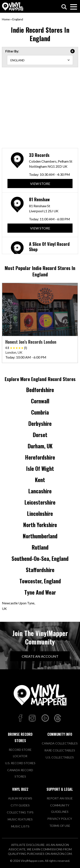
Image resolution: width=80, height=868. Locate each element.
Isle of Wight (40, 468)
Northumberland (40, 536)
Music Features (20, 819)
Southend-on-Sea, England (40, 558)
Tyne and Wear (40, 592)
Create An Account (40, 656)
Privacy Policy (60, 819)
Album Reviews (20, 798)
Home (6, 19)
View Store (40, 185)
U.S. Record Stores (20, 763)
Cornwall (40, 401)
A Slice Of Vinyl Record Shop (49, 250)
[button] (73, 307)
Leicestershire (40, 502)
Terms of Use (60, 826)
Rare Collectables (60, 750)
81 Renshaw (39, 201)
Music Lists (20, 826)
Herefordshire (40, 457)
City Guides (20, 805)
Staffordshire (40, 570)
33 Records (39, 156)
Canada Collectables (60, 743)
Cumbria (40, 412)
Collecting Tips (20, 812)
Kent (40, 480)
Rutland (40, 547)
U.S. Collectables (60, 757)
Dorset (40, 435)
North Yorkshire (40, 525)
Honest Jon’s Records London (31, 342)
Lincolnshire (40, 513)
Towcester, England (40, 581)
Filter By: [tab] (12, 51)
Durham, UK (40, 446)
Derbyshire (40, 423)
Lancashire (40, 491)
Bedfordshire (40, 390)
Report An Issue (60, 798)
